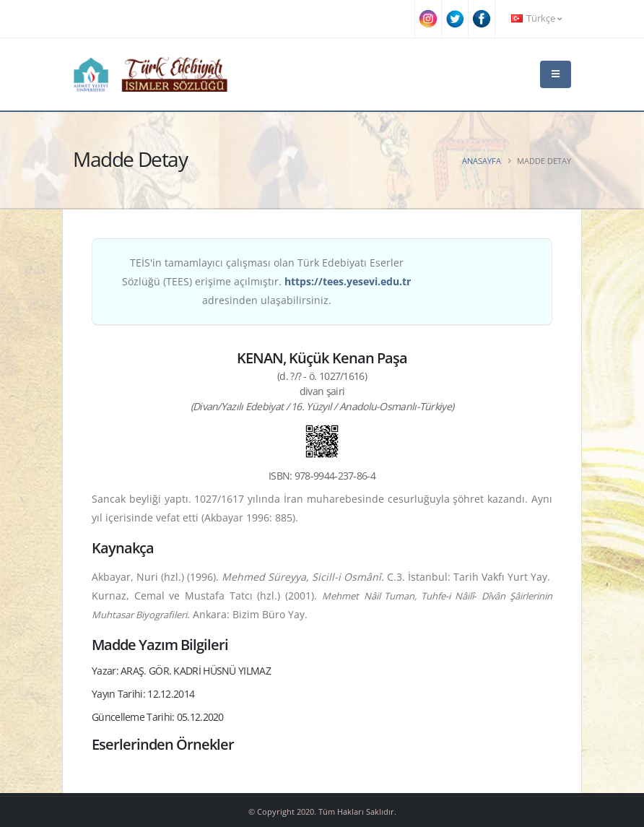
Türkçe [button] (536, 18)
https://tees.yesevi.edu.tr (348, 281)
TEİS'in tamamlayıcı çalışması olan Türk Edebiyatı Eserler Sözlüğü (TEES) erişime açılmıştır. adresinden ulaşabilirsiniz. (266, 281)
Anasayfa (482, 161)
